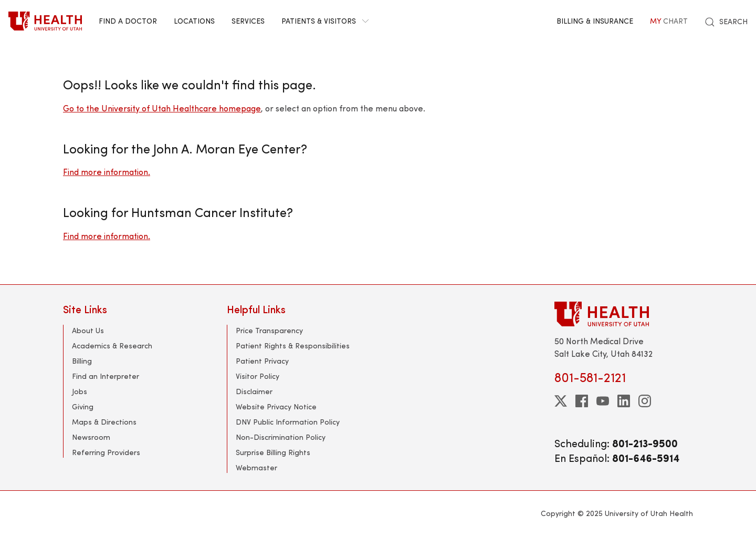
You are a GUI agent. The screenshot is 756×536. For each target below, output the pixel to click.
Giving (83, 406)
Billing (82, 361)
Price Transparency (269, 330)
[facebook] (582, 401)
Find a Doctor (128, 21)
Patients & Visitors (325, 21)
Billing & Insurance (595, 21)
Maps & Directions (104, 422)
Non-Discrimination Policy (281, 437)
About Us (88, 330)
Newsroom (91, 437)
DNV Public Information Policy (288, 422)
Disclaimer (254, 391)
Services (248, 21)
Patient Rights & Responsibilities (293, 346)
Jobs (80, 391)
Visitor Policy (258, 376)
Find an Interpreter (106, 376)
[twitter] (561, 401)
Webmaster (256, 467)
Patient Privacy (262, 361)
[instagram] (645, 401)
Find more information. (107, 172)
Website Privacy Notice (276, 406)
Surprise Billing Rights (273, 452)
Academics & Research (112, 346)
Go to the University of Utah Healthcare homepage (162, 108)
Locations (194, 21)
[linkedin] (624, 401)
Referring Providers (106, 452)
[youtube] (603, 401)
